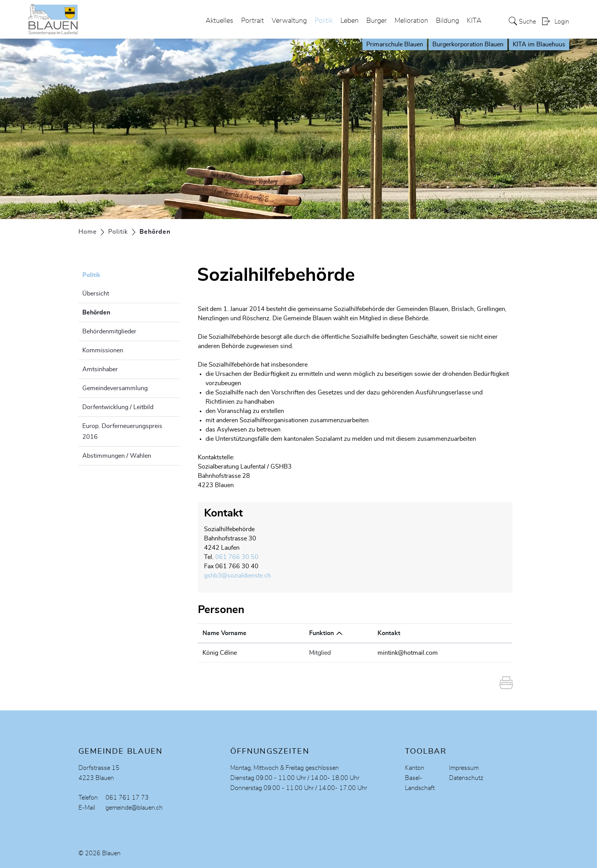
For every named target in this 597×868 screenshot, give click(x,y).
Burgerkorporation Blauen (468, 44)
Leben (350, 21)
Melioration (411, 21)
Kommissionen (103, 350)
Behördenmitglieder (109, 331)
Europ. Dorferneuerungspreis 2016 (122, 431)
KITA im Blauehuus (539, 44)
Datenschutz (466, 778)
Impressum (464, 768)
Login (562, 22)
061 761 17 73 (127, 798)
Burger (377, 21)
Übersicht (96, 294)
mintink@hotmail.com (408, 653)
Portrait (253, 21)
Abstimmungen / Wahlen (117, 456)
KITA (474, 21)
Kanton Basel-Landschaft (420, 778)
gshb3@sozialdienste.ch (237, 576)
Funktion (321, 633)
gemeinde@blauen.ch (134, 808)
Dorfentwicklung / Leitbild (118, 407)
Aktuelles (219, 21)
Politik (324, 21)
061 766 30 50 (237, 557)
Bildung (447, 21)
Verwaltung (289, 21)
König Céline (220, 653)
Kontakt (389, 633)
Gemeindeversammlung (115, 388)
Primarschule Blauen (395, 44)
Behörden (116, 311)
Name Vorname (225, 633)
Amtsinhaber (100, 369)
